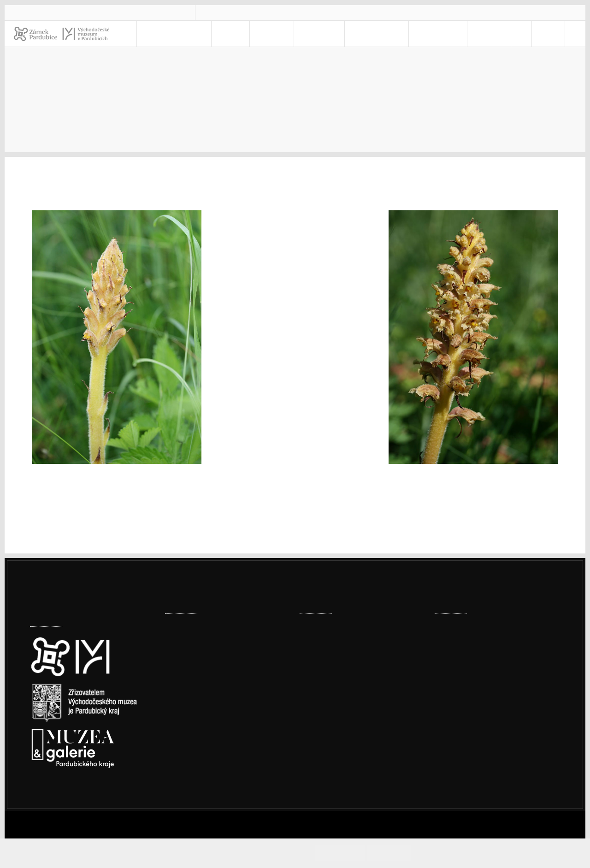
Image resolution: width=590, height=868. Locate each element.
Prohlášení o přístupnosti (488, 722)
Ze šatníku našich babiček (342, 627)
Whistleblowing (472, 746)
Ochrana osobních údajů (486, 734)
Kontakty (437, 34)
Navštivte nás (212, 34)
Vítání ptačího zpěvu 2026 (342, 684)
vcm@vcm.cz (236, 12)
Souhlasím (357, 853)
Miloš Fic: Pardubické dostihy (347, 655)
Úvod (309, 98)
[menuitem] (513, 34)
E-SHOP (481, 34)
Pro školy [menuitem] (379, 34)
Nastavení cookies (61, 800)
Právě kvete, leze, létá (429, 98)
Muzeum (333, 34)
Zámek (293, 34)
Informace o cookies (452, 853)
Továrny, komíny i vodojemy (212, 684)
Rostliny (503, 98)
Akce (259, 34)
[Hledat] (573, 34)
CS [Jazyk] (538, 34)
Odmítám (398, 853)
